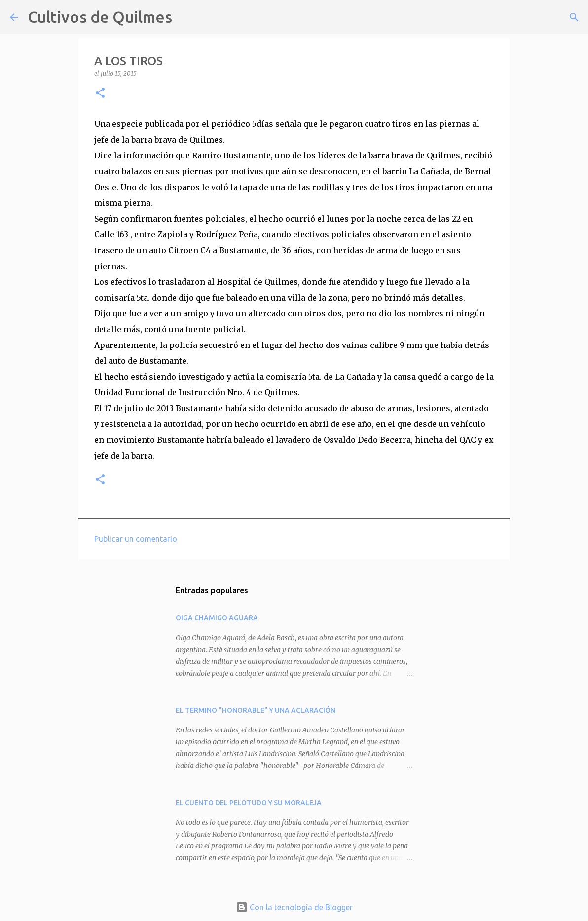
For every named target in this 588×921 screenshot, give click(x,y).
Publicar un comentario (136, 539)
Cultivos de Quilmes (100, 17)
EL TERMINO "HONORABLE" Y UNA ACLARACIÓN (256, 710)
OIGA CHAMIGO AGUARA (217, 618)
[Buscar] (186, 17)
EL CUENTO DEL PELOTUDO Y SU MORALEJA (249, 803)
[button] (100, 94)
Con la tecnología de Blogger (294, 907)
